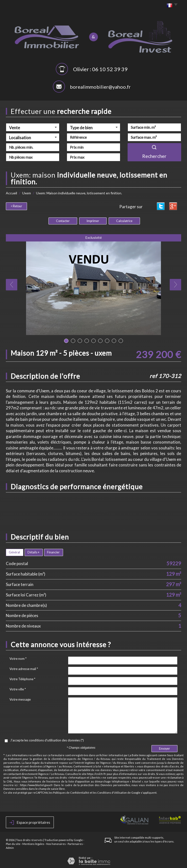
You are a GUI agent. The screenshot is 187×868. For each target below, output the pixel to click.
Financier (53, 552)
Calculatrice (124, 220)
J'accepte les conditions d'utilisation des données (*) (47, 739)
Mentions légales (33, 843)
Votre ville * (18, 688)
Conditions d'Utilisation (112, 792)
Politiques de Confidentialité (71, 792)
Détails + (33, 552)
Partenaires (75, 843)
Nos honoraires (56, 843)
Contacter (63, 220)
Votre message (20, 699)
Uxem (27, 193)
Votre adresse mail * (24, 668)
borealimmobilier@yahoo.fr (100, 87)
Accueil (11, 193)
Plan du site (13, 843)
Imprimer (93, 220)
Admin (10, 847)
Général (14, 552)
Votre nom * (18, 658)
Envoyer (164, 748)
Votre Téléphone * (22, 678)
